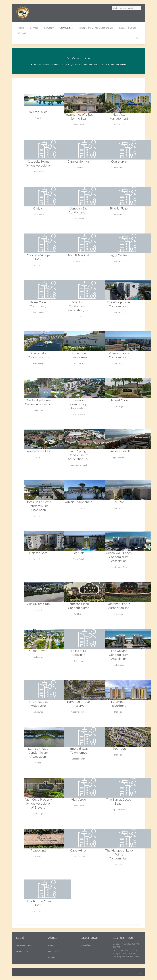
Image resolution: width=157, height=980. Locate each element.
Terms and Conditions (26, 945)
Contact (22, 33)
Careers (52, 957)
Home (21, 28)
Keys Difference (87, 945)
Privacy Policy (22, 951)
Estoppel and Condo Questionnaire (96, 28)
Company (49, 28)
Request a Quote (128, 28)
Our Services (54, 951)
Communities (66, 28)
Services (34, 28)
